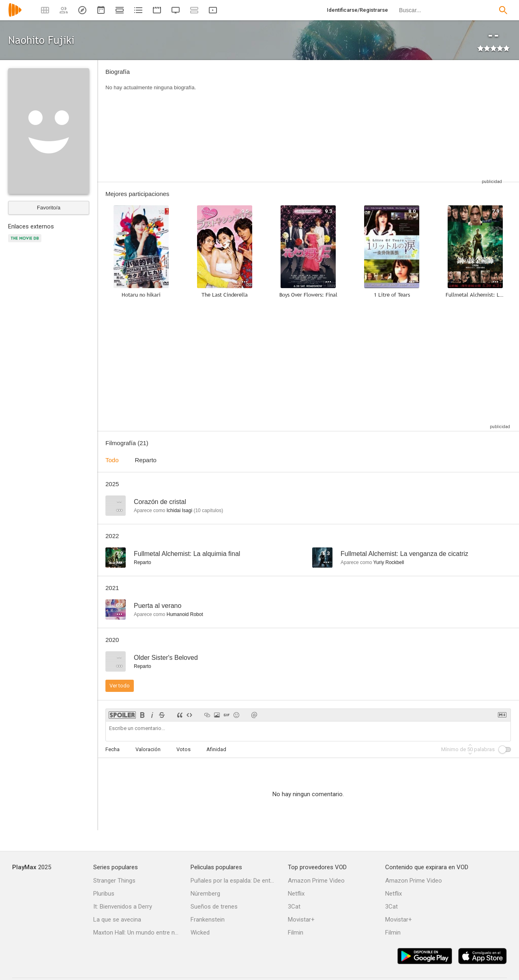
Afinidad (216, 749)
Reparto (146, 460)
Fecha (113, 749)
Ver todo (120, 686)
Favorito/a (49, 208)
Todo (112, 460)
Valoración (148, 749)
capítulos (208, 510)
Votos (183, 749)
